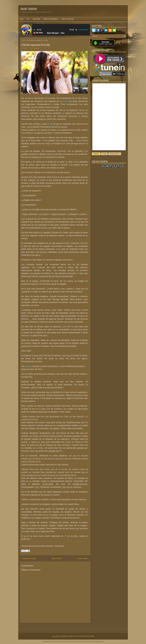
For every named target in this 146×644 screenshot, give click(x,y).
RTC (28, 19)
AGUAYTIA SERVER (88, 636)
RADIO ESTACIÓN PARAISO (51, 19)
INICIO (22, 19)
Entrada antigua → (84, 558)
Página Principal (57, 558)
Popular (96, 154)
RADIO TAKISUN (29, 9)
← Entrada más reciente (28, 558)
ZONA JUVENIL (36, 19)
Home (24, 40)
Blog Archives (115, 154)
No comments (35, 48)
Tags (104, 154)
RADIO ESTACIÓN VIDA (68, 19)
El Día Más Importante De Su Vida (36, 45)
